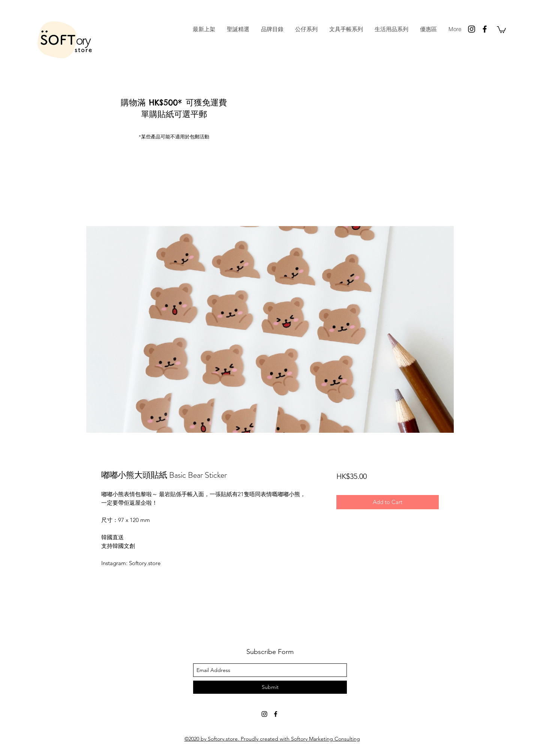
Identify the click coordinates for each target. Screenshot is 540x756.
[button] (501, 29)
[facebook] (485, 29)
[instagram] (472, 29)
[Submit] (270, 687)
